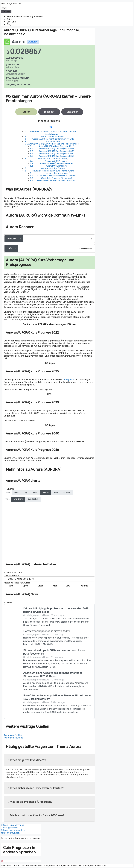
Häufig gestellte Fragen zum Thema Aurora (53, 171)
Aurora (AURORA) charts (56, 161)
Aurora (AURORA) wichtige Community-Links (53, 139)
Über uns (11, 22)
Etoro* (26, 112)
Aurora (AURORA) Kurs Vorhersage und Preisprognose (53, 144)
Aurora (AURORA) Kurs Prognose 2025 (57, 149)
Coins (9, 19)
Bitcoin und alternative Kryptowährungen (13, 831)
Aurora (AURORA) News (57, 166)
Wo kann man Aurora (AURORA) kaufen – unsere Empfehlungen (53, 133)
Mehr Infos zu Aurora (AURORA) (53, 159)
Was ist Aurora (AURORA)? (53, 136)
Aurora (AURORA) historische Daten (57, 163)
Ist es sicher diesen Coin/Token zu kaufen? (57, 176)
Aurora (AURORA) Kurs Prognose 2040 (57, 154)
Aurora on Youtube (13, 738)
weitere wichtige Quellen (53, 168)
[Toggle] (51, 127)
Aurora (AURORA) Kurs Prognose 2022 (56, 146)
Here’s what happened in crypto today (47, 631)
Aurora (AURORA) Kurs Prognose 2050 (57, 156)
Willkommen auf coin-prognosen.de (25, 17)
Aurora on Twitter (13, 735)
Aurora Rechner (53, 141)
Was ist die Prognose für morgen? (57, 178)
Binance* (49, 112)
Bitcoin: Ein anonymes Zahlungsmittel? (12, 826)
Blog (9, 24)
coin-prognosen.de (11, 3)
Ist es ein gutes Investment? (56, 173)
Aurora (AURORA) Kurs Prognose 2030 (57, 151)
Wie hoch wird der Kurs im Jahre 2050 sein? (57, 181)
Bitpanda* (72, 112)
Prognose (69, 380)
